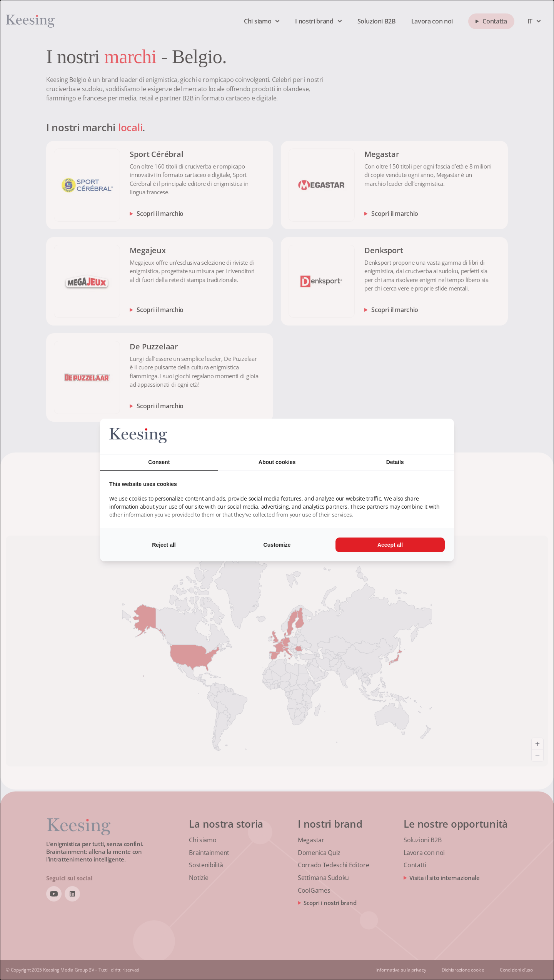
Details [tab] (395, 462)
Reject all (164, 545)
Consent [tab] (159, 462)
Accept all (390, 545)
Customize (277, 545)
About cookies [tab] (277, 462)
